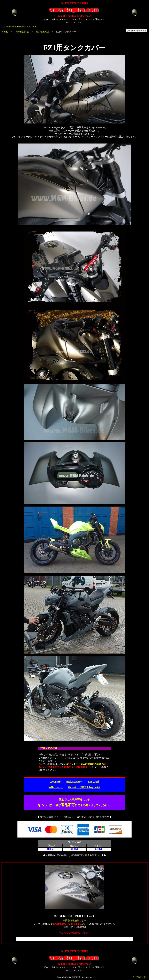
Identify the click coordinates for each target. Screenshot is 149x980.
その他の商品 (22, 32)
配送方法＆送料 (19, 26)
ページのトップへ (140, 977)
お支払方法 (32, 26)
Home (5, 32)
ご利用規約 (6, 26)
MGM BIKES (42, 32)
